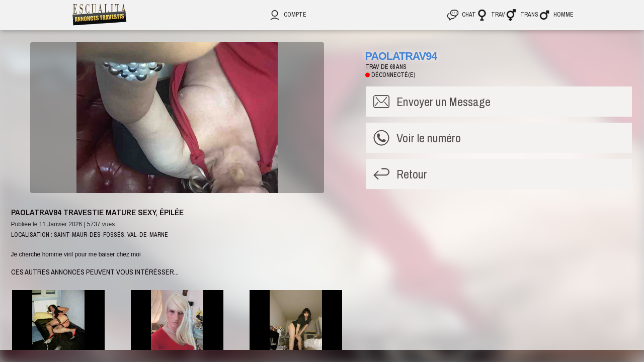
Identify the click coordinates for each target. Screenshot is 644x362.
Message (444, 102)
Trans (522, 15)
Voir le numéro (429, 138)
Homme (556, 15)
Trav (491, 15)
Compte (288, 15)
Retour (412, 174)
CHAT (461, 15)
